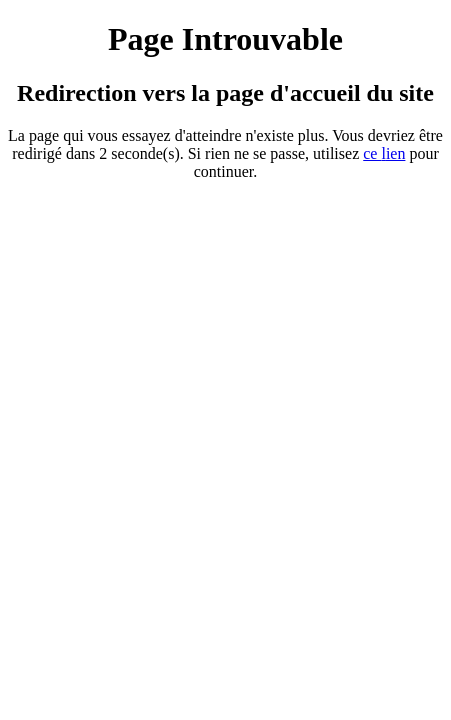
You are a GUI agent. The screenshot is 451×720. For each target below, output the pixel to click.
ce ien (384, 153)
